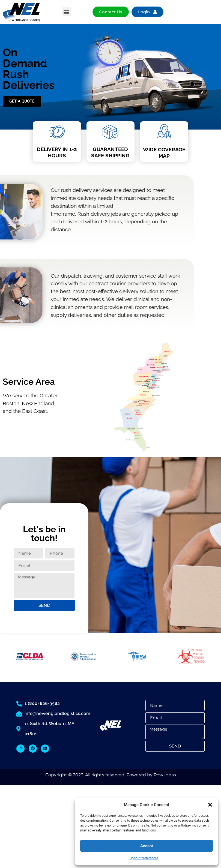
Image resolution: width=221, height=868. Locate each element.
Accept (147, 846)
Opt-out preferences (144, 858)
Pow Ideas (165, 775)
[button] (210, 805)
